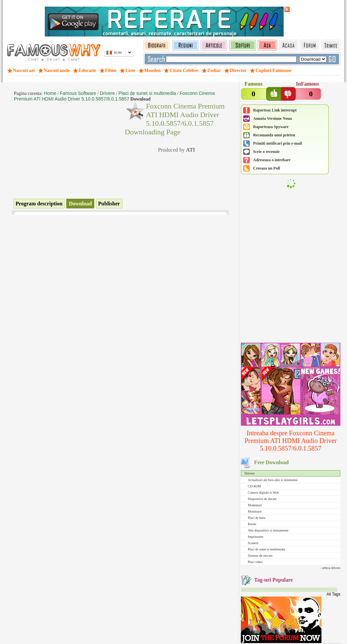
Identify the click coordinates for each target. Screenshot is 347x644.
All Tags (333, 594)
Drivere (250, 473)
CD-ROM (254, 486)
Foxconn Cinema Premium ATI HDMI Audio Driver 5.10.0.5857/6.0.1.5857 (114, 96)
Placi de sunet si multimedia (267, 549)
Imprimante (256, 537)
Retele (252, 524)
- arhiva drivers (330, 568)
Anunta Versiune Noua (273, 118)
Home (50, 93)
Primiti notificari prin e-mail (278, 143)
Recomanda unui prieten (274, 135)
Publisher (109, 204)
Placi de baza (257, 518)
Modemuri (255, 505)
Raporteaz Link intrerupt (275, 110)
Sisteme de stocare (260, 556)
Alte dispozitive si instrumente (268, 530)
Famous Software (78, 93)
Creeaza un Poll (267, 168)
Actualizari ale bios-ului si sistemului (273, 480)
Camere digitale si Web (263, 493)
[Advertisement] (291, 298)
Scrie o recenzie (266, 152)
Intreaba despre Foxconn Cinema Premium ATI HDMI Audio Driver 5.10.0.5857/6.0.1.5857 (291, 441)
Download (80, 204)
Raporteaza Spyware (271, 127)
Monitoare (255, 511)
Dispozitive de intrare (262, 499)
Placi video (255, 562)
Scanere (253, 543)
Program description (39, 204)
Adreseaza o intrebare (272, 160)
